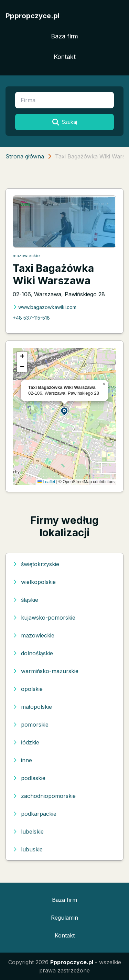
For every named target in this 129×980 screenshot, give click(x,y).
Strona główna (25, 156)
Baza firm (64, 36)
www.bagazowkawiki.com (45, 307)
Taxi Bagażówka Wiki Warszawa (53, 274)
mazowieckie (26, 256)
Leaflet (46, 482)
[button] (65, 411)
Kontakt (65, 57)
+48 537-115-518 (31, 318)
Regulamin (64, 918)
